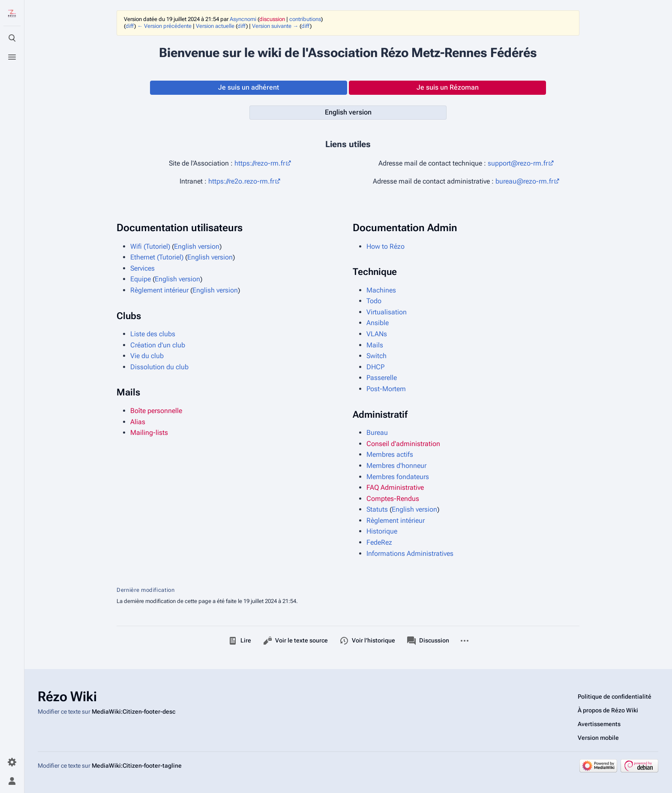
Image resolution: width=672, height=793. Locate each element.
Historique (382, 531)
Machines (381, 290)
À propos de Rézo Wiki (608, 710)
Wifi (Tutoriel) (150, 246)
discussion (272, 19)
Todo (374, 301)
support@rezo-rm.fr (518, 163)
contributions (305, 19)
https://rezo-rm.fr (260, 163)
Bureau (377, 433)
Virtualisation (387, 312)
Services (142, 268)
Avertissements (599, 724)
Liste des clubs (153, 334)
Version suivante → (275, 26)
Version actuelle (215, 26)
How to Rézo (385, 246)
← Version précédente (164, 26)
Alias (138, 422)
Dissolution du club (159, 367)
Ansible (378, 323)
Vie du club (147, 356)
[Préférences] (12, 762)
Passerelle (382, 378)
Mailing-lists (149, 433)
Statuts (377, 509)
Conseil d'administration (403, 444)
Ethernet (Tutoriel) (157, 257)
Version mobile (598, 738)
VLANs (377, 334)
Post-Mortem (386, 389)
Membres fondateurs (398, 477)
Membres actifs (390, 454)
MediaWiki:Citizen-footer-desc (133, 712)
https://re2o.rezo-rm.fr (241, 181)
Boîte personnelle (156, 411)
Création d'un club (158, 345)
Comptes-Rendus (393, 499)
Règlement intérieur (160, 290)
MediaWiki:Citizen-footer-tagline (137, 766)
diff (130, 26)
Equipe (141, 279)
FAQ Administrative (395, 487)
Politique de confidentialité (615, 697)
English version (197, 246)
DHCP (375, 367)
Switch (376, 356)
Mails (375, 345)
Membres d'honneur (396, 466)
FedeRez (379, 542)
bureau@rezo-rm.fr (524, 181)
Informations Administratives (410, 553)
